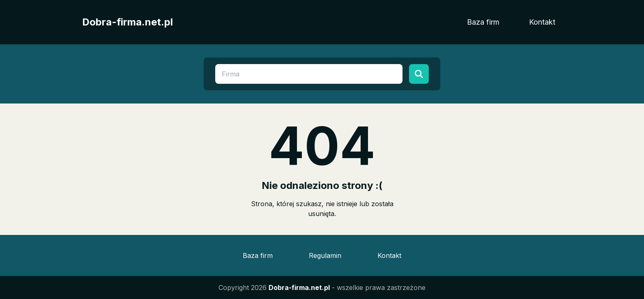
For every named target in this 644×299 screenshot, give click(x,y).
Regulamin (325, 255)
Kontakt (542, 22)
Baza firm (483, 22)
